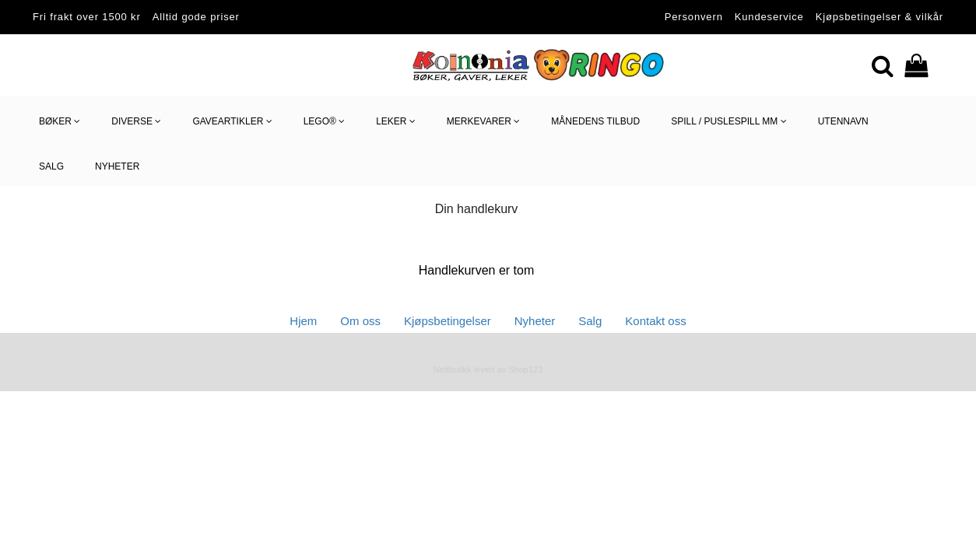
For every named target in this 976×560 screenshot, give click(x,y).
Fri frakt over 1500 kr (87, 17)
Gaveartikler (232, 122)
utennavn (843, 121)
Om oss (360, 321)
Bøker (60, 122)
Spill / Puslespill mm (729, 122)
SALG (51, 166)
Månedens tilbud (595, 121)
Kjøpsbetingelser (448, 321)
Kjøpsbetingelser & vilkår (879, 17)
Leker (396, 122)
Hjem (303, 321)
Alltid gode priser (196, 17)
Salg (590, 321)
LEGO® (325, 122)
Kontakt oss (655, 321)
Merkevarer (483, 122)
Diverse (136, 122)
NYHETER (117, 166)
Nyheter (535, 321)
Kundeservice (769, 17)
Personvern (694, 17)
